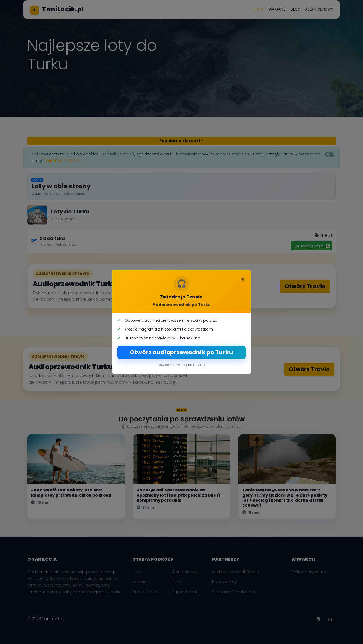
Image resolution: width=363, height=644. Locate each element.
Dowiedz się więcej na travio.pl (181, 365)
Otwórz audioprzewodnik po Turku (181, 352)
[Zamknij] (243, 279)
